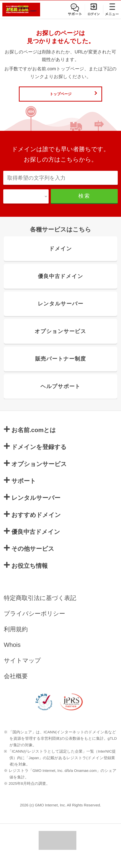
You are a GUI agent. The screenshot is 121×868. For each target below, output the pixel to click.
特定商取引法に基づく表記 (40, 609)
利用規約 (16, 640)
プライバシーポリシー (34, 624)
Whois (12, 656)
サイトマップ (22, 671)
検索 (89, 204)
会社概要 (16, 687)
